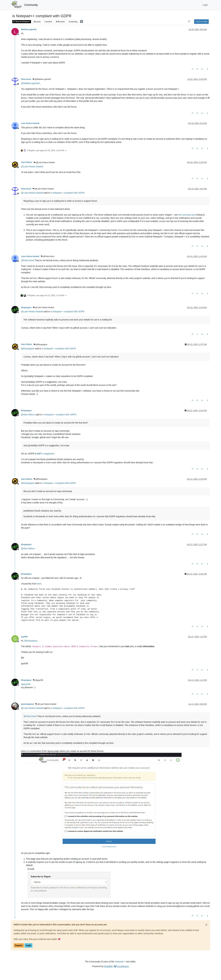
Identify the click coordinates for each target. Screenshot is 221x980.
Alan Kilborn (27, 162)
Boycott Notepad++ (22, 22)
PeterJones (26, 79)
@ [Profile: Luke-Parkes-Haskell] (32, 167)
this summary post (187, 215)
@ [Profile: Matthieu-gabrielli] (30, 83)
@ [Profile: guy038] (26, 684)
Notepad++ (120, 962)
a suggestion (46, 454)
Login (28, 945)
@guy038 (38, 680)
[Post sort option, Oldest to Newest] (189, 22)
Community (31, 5)
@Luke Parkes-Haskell (44, 163)
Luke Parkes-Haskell (30, 123)
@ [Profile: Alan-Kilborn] (28, 415)
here (39, 584)
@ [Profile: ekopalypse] (31, 641)
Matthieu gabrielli (29, 29)
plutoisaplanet (27, 704)
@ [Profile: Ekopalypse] (28, 349)
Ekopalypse (26, 308)
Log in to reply (201, 22)
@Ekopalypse (41, 345)
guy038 (24, 637)
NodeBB (108, 966)
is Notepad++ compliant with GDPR (67, 193)
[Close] (206, 925)
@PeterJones (47, 256)
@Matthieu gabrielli (42, 79)
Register (19, 945)
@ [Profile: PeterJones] (28, 260)
